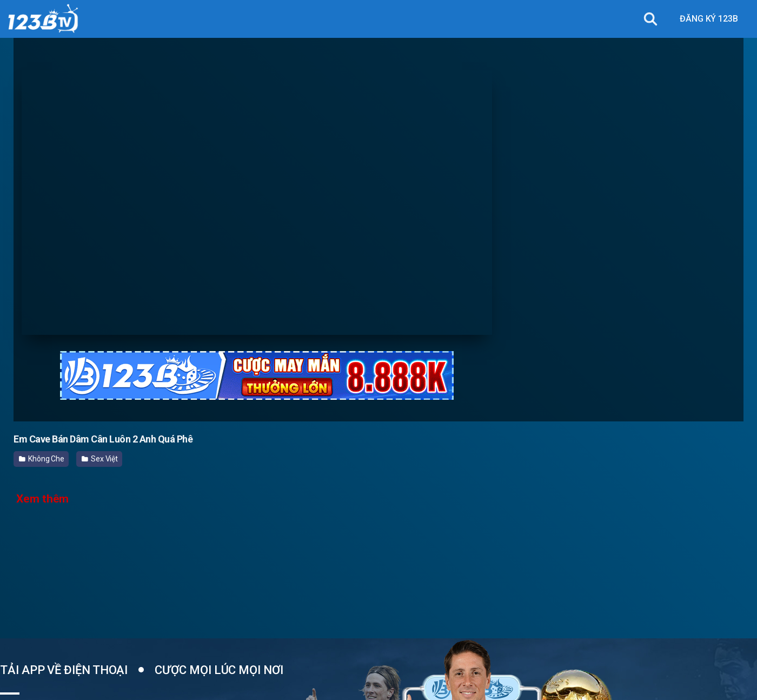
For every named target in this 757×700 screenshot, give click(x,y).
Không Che (42, 459)
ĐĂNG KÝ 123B (709, 19)
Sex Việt (100, 459)
